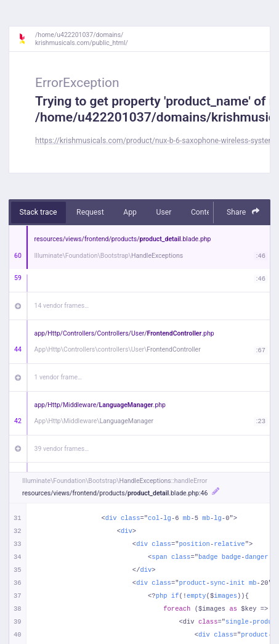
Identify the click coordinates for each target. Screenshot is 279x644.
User (164, 212)
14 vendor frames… (62, 306)
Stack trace (38, 212)
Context (204, 212)
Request (90, 212)
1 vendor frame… (58, 377)
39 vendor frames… (62, 449)
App (130, 212)
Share (243, 212)
